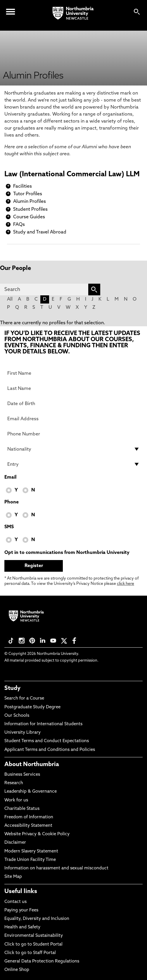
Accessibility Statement (28, 826)
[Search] (44, 290)
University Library (23, 733)
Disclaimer (15, 843)
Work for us (16, 800)
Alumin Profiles (30, 202)
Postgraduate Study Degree (32, 707)
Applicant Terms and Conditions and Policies (50, 750)
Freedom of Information (29, 817)
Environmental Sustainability (34, 936)
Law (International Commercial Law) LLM (72, 175)
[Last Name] (73, 388)
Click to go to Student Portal (33, 945)
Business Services (22, 775)
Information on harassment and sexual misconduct (56, 868)
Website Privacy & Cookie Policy (37, 834)
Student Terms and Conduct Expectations (47, 741)
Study (12, 688)
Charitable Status (22, 809)
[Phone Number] (73, 434)
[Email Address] (73, 419)
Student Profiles (30, 210)
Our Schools (17, 716)
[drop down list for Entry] (73, 464)
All (10, 299)
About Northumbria (32, 765)
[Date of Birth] (73, 404)
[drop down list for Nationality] (73, 449)
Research (14, 783)
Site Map (13, 877)
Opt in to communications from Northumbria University (67, 553)
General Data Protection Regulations (42, 961)
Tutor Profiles (28, 194)
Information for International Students (43, 724)
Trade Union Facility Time (30, 860)
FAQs (19, 225)
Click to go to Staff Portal (30, 953)
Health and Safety (22, 927)
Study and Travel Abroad (40, 232)
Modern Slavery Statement (31, 851)
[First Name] (73, 373)
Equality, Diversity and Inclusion (37, 919)
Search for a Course (24, 699)
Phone (12, 502)
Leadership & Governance (31, 792)
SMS (9, 527)
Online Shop (17, 970)
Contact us (15, 902)
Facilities (23, 186)
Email (10, 477)
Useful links (21, 892)
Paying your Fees (21, 910)
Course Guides (29, 217)
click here (126, 584)
